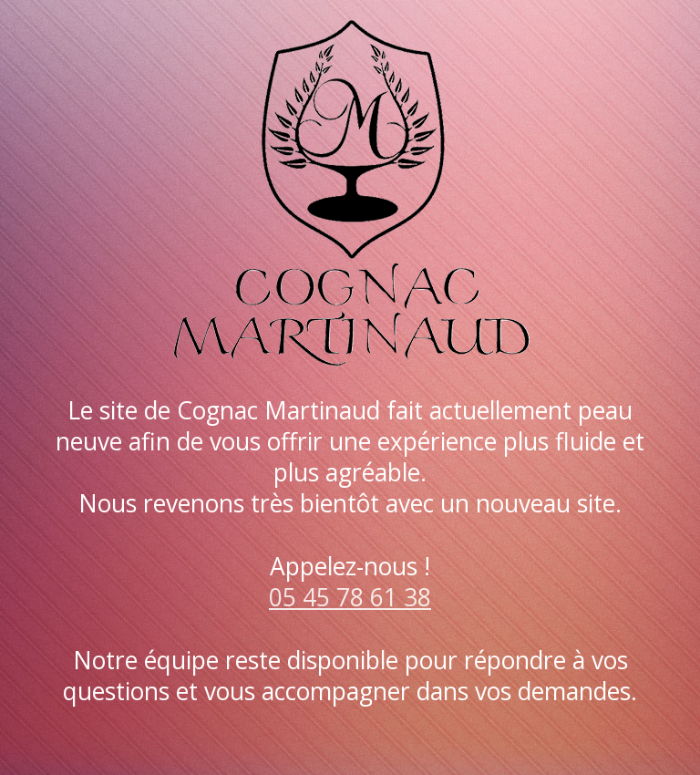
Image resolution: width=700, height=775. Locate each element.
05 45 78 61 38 (350, 597)
